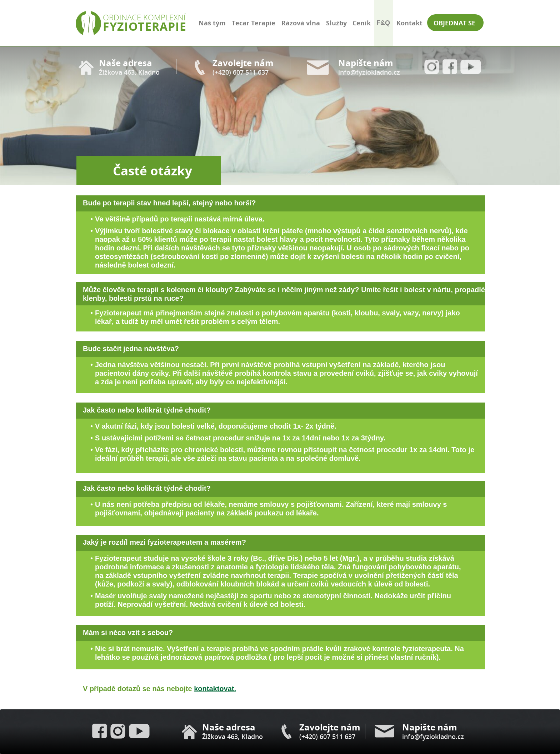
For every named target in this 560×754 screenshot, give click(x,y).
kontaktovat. (215, 689)
